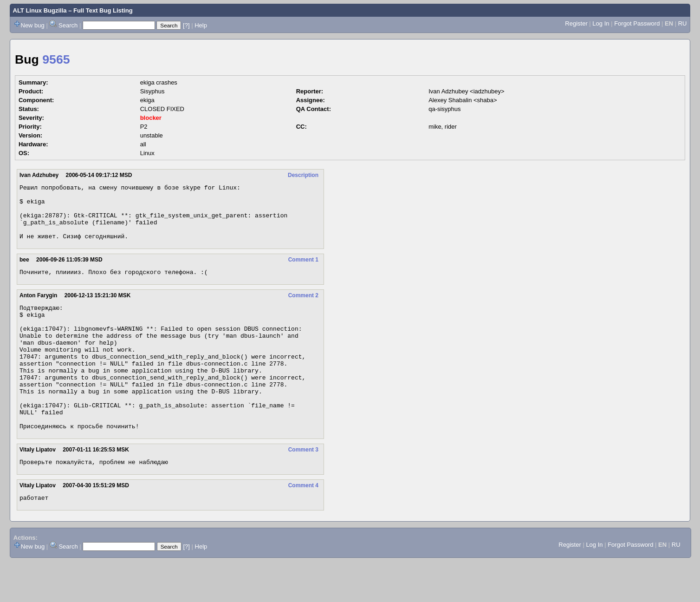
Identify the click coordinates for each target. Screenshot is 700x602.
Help (201, 25)
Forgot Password (637, 23)
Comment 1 (303, 271)
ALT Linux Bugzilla (40, 10)
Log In (601, 23)
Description (303, 175)
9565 (56, 59)
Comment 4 (303, 524)
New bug (33, 25)
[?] (186, 25)
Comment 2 (303, 308)
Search (68, 25)
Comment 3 (303, 487)
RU (683, 23)
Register (576, 23)
